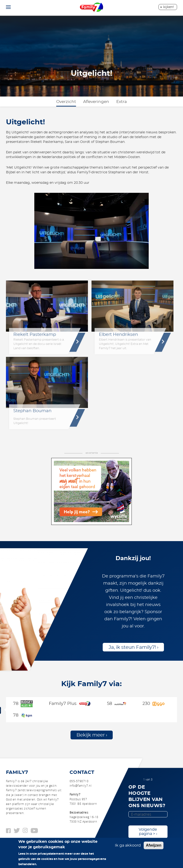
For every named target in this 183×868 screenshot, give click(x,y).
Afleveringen (96, 102)
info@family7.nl (81, 786)
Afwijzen (154, 848)
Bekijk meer (91, 735)
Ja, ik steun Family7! (132, 647)
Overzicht (66, 102)
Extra (122, 102)
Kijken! (169, 7)
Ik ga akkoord (128, 848)
